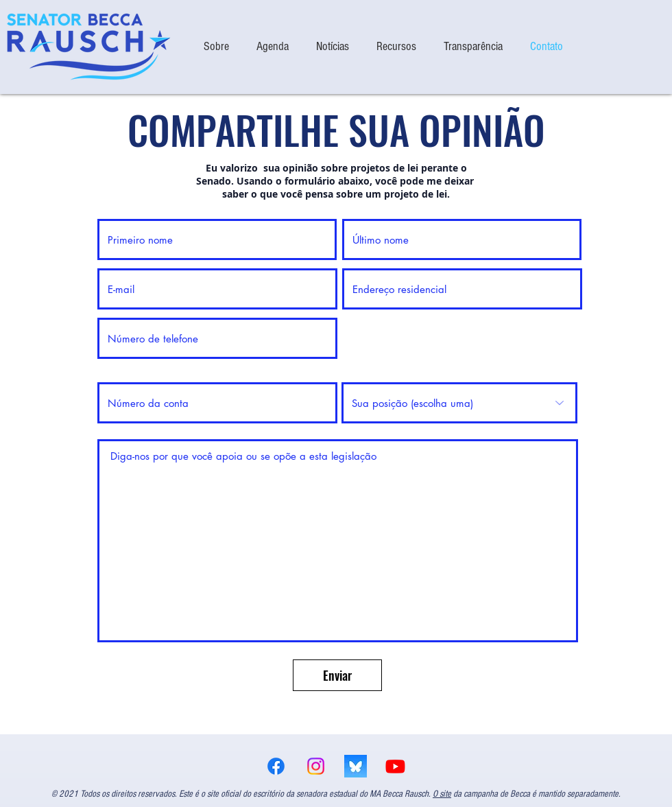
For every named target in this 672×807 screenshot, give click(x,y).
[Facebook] (276, 766)
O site (442, 794)
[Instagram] (316, 766)
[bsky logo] (356, 766)
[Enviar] (337, 675)
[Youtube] (395, 766)
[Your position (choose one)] (459, 403)
